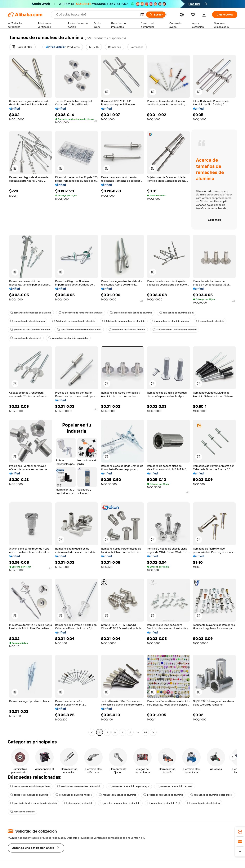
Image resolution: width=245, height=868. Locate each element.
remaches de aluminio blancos (127, 330)
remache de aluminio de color (175, 786)
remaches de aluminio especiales (68, 338)
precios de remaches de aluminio (30, 330)
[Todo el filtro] (22, 47)
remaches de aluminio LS (26, 338)
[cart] (194, 15)
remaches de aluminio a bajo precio (211, 795)
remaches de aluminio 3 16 (164, 803)
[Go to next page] (153, 732)
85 (145, 732)
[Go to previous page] (92, 732)
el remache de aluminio (79, 803)
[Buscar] (156, 15)
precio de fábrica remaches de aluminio (33, 803)
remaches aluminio (22, 812)
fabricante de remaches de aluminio (73, 321)
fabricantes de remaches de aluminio (81, 313)
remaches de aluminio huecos (74, 795)
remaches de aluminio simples (171, 321)
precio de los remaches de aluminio (131, 313)
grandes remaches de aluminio (118, 795)
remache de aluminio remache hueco (79, 330)
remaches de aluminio (210, 321)
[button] (142, 15)
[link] (240, 832)
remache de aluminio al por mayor (129, 786)
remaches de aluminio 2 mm (176, 313)
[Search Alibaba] (96, 15)
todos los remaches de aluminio (29, 795)
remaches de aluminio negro (27, 321)
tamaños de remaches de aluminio (31, 313)
